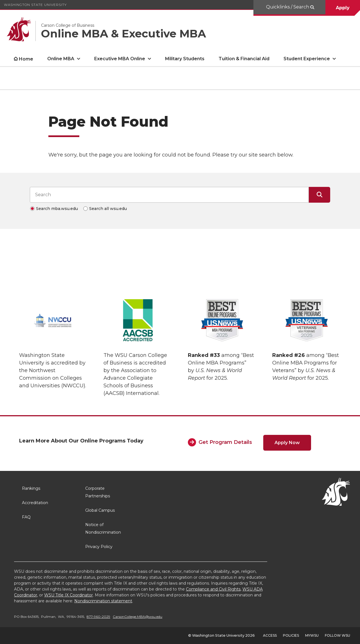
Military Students (185, 59)
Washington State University (35, 5)
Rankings (31, 488)
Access (270, 635)
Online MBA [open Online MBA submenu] (61, 59)
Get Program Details (225, 442)
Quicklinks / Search (288, 7)
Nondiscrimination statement (103, 601)
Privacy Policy (99, 547)
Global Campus (100, 510)
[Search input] (169, 195)
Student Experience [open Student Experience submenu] (307, 59)
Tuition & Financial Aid (244, 59)
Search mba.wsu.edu (57, 209)
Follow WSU (337, 635)
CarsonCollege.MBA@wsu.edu (138, 617)
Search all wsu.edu (108, 209)
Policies (291, 635)
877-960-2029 (98, 617)
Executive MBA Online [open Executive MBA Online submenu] (120, 59)
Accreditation (35, 503)
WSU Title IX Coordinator (68, 595)
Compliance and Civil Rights (213, 589)
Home (26, 59)
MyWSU (312, 635)
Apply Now (287, 443)
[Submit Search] (319, 195)
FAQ (26, 517)
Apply (343, 8)
